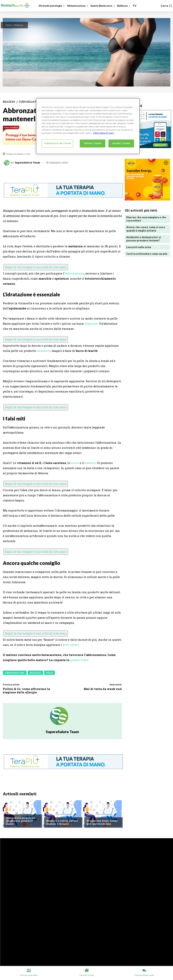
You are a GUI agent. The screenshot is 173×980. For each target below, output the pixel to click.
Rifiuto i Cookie (93, 143)
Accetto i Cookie (121, 143)
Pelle (50, 673)
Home (9, 25)
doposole (91, 323)
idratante (44, 351)
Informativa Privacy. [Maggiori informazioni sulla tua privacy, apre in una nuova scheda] (104, 133)
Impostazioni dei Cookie (57, 143)
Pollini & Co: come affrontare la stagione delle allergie (26, 691)
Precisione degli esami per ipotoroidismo (102, 822)
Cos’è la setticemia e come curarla (147, 253)
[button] (166, 6)
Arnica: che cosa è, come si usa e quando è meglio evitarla (146, 229)
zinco (75, 463)
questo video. (80, 660)
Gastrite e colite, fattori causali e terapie (62, 822)
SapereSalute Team (28, 163)
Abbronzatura (15, 673)
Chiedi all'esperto (18, 812)
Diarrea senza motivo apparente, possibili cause (20, 821)
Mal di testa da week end (103, 689)
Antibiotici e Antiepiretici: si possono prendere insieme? (143, 238)
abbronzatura (74, 273)
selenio (90, 463)
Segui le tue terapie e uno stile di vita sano (36, 267)
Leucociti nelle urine (139, 247)
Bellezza (19, 25)
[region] (88, 126)
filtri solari (71, 645)
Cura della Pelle (30, 102)
